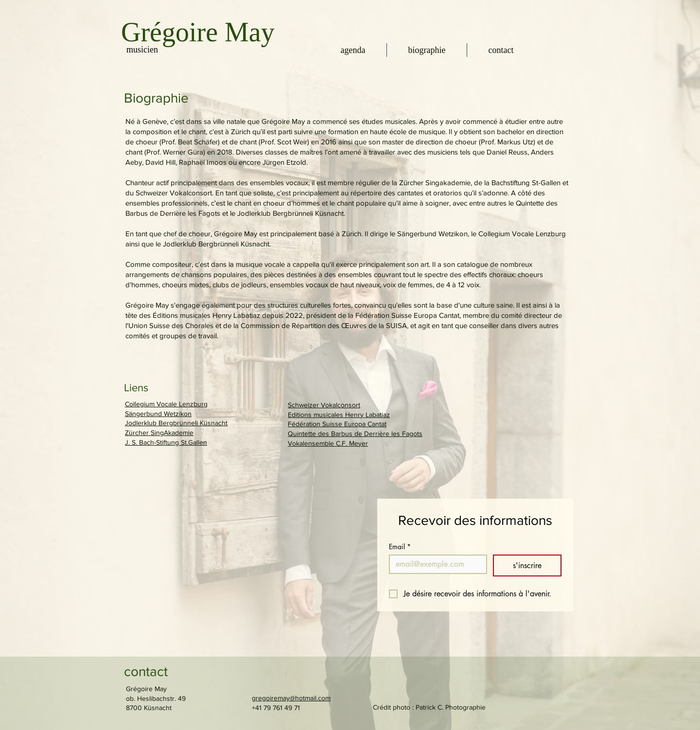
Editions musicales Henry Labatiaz (339, 415)
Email (400, 547)
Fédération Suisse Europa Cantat (337, 424)
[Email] (435, 564)
